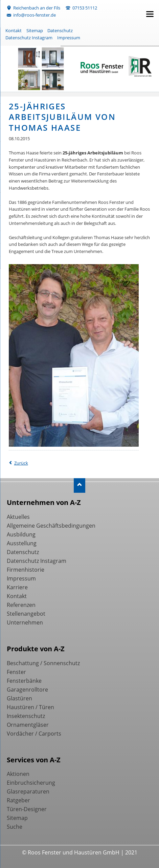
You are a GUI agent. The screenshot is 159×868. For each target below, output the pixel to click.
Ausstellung (22, 543)
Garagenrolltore (27, 690)
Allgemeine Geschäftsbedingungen (51, 526)
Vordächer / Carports (34, 734)
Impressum (69, 38)
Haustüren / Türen (30, 707)
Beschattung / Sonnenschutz (43, 663)
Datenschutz (60, 30)
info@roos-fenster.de (35, 15)
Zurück (21, 463)
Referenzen (21, 605)
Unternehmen (25, 622)
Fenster (16, 672)
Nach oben (80, 485)
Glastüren (19, 698)
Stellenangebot (26, 614)
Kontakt (14, 30)
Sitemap (35, 30)
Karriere (17, 587)
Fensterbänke (24, 681)
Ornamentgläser (28, 725)
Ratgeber (18, 800)
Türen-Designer (27, 809)
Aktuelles (18, 517)
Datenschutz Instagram (29, 38)
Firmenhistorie (26, 570)
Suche (15, 827)
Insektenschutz (26, 716)
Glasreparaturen (28, 791)
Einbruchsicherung (31, 783)
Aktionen (18, 774)
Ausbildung (21, 534)
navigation (150, 14)
